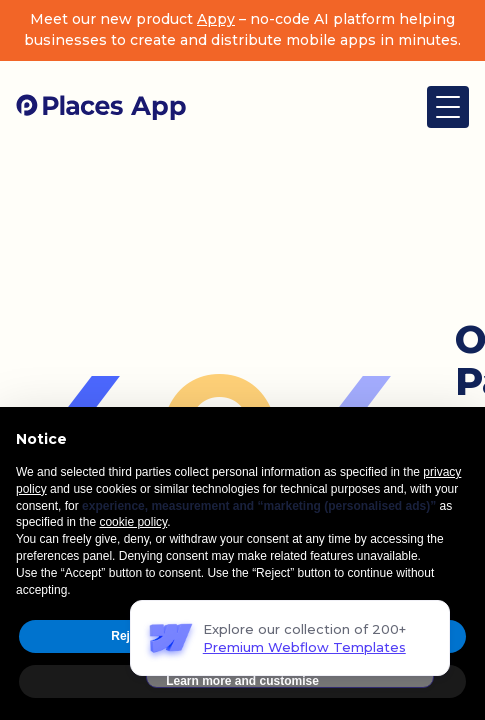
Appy (216, 19)
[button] (448, 107)
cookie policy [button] (133, 522)
